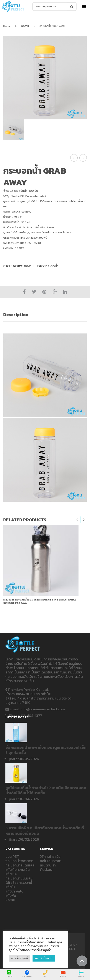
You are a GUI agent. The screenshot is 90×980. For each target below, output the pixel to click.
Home (7, 26)
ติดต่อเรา (47, 869)
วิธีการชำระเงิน (50, 856)
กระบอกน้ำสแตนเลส (20, 865)
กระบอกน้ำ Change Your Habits (83, 158)
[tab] (45, 315)
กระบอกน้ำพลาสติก (19, 861)
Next (84, 520)
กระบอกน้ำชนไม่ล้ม (19, 878)
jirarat (14, 759)
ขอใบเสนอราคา (51, 861)
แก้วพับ (11, 896)
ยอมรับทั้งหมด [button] (44, 958)
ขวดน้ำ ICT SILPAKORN (74, 158)
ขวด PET (12, 856)
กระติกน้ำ (52, 266)
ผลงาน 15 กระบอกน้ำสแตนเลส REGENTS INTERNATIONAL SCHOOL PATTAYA (40, 601)
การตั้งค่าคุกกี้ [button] (20, 958)
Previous (77, 520)
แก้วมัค (11, 887)
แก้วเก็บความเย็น (18, 869)
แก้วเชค (11, 874)
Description (16, 315)
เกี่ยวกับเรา (48, 865)
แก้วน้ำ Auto (14, 891)
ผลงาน (25, 26)
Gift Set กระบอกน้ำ (20, 883)
